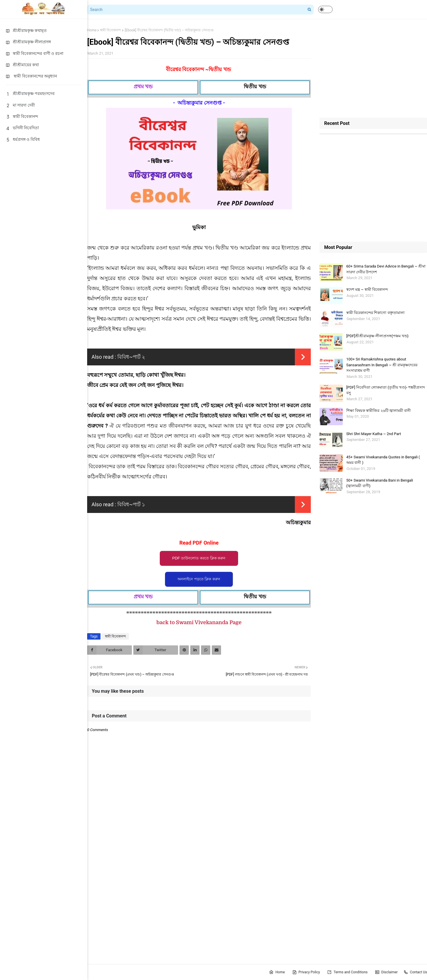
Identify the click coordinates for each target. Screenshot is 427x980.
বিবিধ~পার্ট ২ (131, 357)
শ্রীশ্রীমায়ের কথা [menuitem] (22, 65)
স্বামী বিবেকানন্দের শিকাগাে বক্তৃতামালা (375, 313)
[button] (325, 9)
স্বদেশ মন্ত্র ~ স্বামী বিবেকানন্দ (367, 289)
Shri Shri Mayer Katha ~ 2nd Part (374, 434)
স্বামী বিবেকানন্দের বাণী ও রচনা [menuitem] (35, 53)
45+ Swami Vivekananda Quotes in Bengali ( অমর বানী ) (383, 460)
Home (92, 30)
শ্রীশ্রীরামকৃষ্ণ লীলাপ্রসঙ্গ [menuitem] (28, 42)
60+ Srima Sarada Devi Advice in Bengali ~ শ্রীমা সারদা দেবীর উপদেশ (386, 269)
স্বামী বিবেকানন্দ (22, 116)
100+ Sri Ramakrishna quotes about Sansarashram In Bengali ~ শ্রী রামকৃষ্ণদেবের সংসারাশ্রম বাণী (382, 365)
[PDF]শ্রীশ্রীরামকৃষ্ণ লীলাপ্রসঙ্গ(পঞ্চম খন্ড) (377, 336)
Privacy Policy (306, 972)
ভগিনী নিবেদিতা (22, 128)
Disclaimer (386, 972)
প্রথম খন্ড (143, 86)
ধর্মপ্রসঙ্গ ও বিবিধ (23, 139)
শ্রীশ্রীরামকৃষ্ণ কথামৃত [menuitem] (26, 30)
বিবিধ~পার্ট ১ (131, 504)
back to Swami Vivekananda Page (199, 622)
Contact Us (415, 972)
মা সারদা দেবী (20, 105)
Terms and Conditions (347, 972)
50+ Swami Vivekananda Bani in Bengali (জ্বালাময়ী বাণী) (380, 483)
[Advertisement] (373, 68)
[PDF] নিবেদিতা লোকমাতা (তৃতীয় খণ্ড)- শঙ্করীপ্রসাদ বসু (386, 390)
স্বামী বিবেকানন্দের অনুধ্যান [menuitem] (31, 76)
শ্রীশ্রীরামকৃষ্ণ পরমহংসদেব (30, 94)
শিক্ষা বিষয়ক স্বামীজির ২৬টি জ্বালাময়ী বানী (378, 411)
